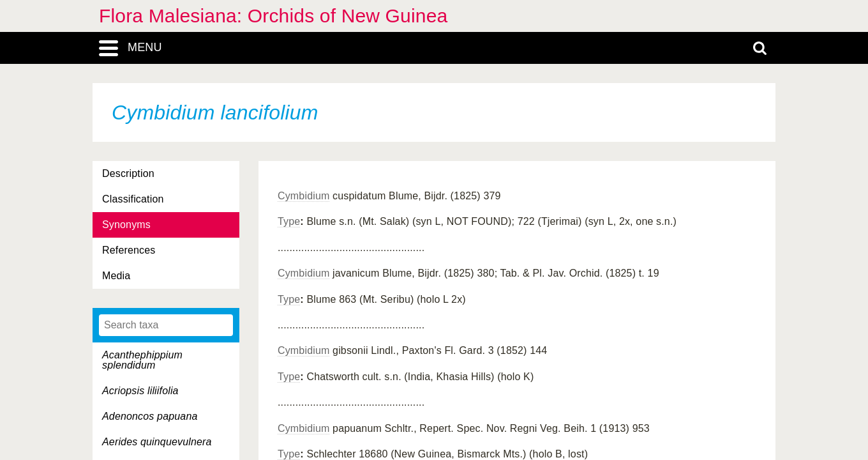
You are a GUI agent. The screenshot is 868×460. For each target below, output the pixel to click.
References (129, 250)
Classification (133, 199)
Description (128, 173)
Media (116, 276)
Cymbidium (303, 196)
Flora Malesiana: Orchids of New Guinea (273, 16)
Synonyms (126, 225)
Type (289, 221)
